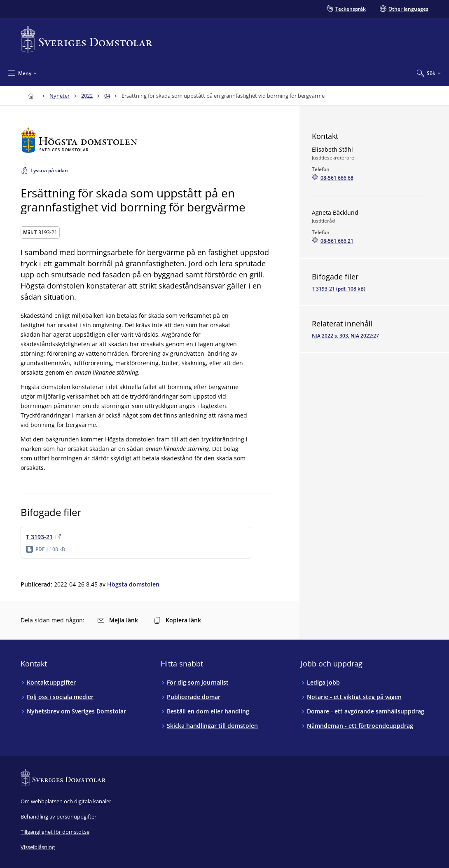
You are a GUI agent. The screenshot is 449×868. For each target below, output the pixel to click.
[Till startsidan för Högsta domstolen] (148, 140)
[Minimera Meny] (22, 73)
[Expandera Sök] (429, 73)
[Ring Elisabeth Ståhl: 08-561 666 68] (333, 178)
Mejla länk (118, 620)
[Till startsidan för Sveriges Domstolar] (87, 39)
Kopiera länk (178, 620)
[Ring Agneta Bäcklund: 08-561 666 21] (333, 241)
